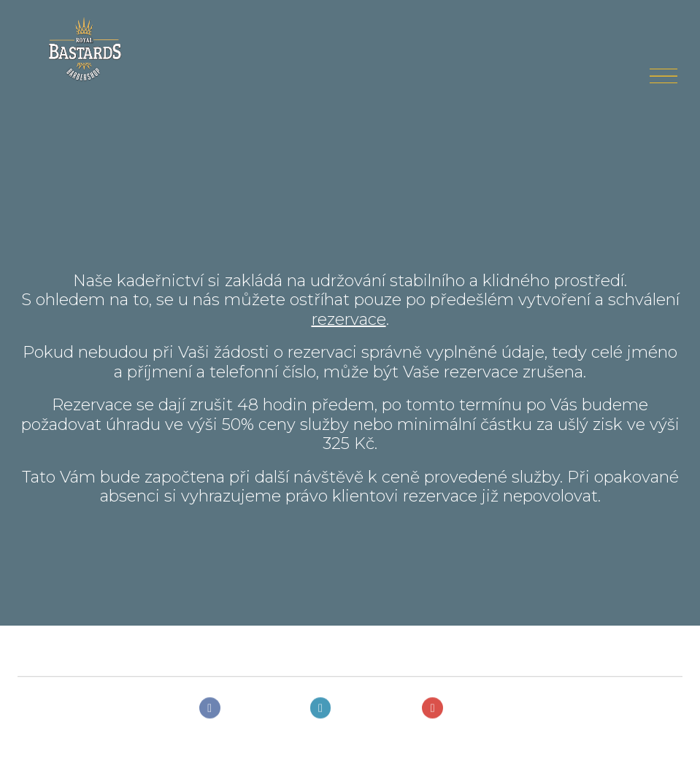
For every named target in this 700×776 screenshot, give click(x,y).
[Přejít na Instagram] (353, 711)
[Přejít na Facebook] (242, 711)
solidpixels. (62, 749)
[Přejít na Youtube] (461, 711)
